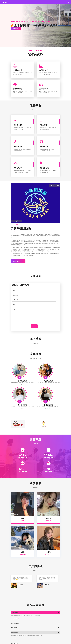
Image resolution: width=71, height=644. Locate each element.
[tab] (35, 612)
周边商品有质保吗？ (15, 612)
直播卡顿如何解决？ (15, 643)
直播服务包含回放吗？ (15, 623)
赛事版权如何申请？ (15, 632)
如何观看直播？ (14, 639)
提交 (34, 326)
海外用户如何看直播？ (15, 619)
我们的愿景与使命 (18, 261)
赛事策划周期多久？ (15, 627)
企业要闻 (16, 29)
